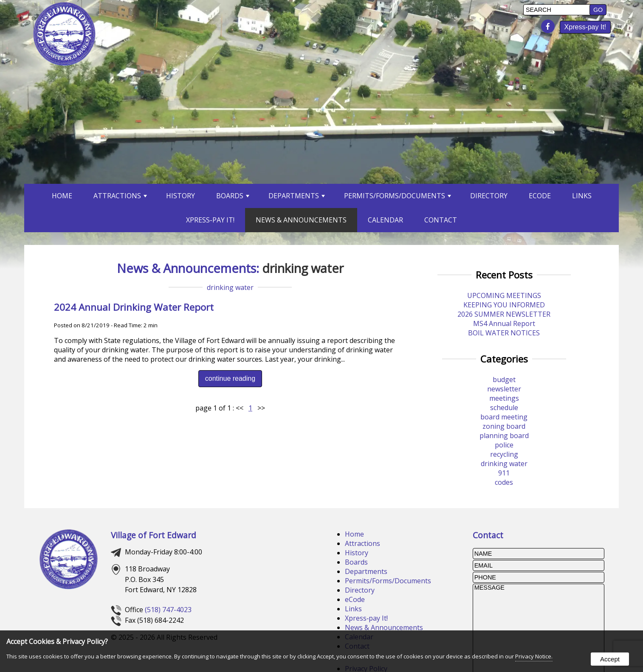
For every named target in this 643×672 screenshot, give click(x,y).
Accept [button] (610, 659)
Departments (297, 196)
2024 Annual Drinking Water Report (134, 307)
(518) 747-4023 (168, 610)
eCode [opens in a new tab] (540, 196)
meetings (504, 398)
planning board (504, 436)
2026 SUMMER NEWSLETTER (504, 314)
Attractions (120, 196)
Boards (233, 196)
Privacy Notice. (534, 656)
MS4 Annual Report (504, 323)
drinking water (230, 287)
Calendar (385, 220)
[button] (598, 10)
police (504, 445)
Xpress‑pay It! (366, 618)
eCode (355, 599)
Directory (489, 196)
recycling (504, 454)
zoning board (504, 426)
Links (582, 196)
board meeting (504, 417)
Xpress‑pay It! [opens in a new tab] (210, 220)
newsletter (504, 389)
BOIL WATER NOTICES (504, 333)
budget (504, 380)
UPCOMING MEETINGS (504, 295)
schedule (504, 408)
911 (504, 473)
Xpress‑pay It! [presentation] (585, 27)
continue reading (230, 378)
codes (504, 482)
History (180, 196)
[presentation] (550, 27)
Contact (441, 220)
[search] (558, 10)
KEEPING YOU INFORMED (504, 305)
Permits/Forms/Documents (398, 196)
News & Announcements (301, 220)
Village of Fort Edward (154, 535)
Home (62, 196)
